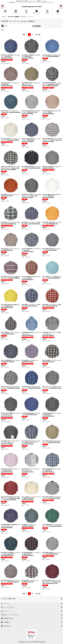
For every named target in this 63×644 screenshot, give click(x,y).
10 (36, 35)
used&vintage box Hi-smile (31, 7)
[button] (2, 7)
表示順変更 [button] (36, 26)
